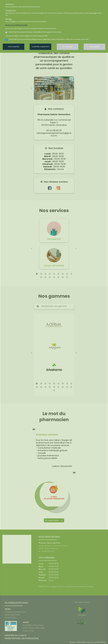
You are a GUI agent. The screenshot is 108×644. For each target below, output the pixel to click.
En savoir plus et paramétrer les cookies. (17, 25)
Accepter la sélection (40, 47)
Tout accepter (14, 47)
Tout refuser (67, 47)
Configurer (94, 47)
